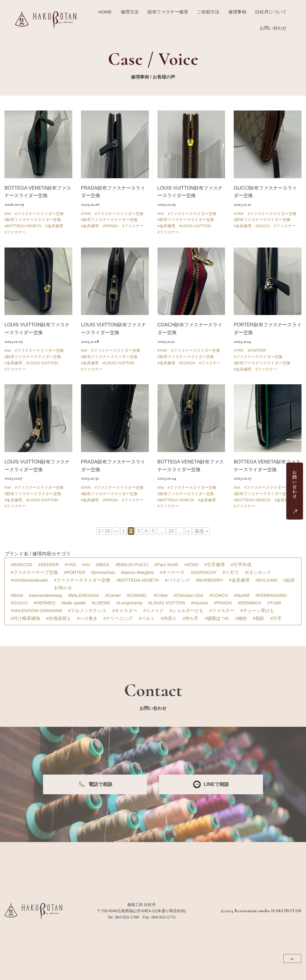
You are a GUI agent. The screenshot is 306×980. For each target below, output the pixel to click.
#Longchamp (129, 603)
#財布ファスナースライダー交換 (33, 220)
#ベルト (147, 618)
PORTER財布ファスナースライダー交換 (267, 329)
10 (171, 531)
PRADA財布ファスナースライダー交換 (113, 192)
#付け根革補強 (25, 618)
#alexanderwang (45, 595)
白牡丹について (271, 12)
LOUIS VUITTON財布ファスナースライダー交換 (190, 192)
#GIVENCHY (204, 572)
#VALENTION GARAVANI (36, 610)
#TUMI (274, 603)
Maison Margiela (137, 572)
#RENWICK (250, 603)
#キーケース (172, 572)
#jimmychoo (103, 572)
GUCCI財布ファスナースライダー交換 (265, 192)
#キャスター (125, 610)
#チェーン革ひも (257, 610)
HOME (105, 12)
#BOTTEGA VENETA (23, 226)
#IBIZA (102, 565)
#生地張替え (58, 618)
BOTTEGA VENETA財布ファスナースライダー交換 (38, 192)
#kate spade (74, 603)
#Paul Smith (166, 565)
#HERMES (45, 603)
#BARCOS (22, 565)
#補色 (241, 618)
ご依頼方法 (208, 12)
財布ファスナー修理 (168, 12)
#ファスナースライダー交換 (39, 214)
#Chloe (161, 595)
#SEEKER (49, 565)
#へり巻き (87, 618)
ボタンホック (258, 572)
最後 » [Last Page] (201, 531)
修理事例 (237, 12)
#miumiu (199, 603)
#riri (8, 214)
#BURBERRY (209, 580)
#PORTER (257, 350)
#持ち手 (191, 618)
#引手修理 (215, 565)
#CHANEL (137, 595)
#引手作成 (241, 565)
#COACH (187, 363)
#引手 (276, 618)
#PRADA (110, 226)
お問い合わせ (273, 28)
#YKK (86, 214)
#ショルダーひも (187, 610)
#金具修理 (54, 226)
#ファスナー (15, 232)
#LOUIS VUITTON (195, 226)
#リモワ (231, 572)
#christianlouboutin (29, 580)
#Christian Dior (188, 595)
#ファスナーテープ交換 (34, 572)
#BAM (17, 595)
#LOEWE (101, 603)
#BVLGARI (266, 580)
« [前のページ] (116, 531)
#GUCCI (263, 226)
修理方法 (130, 12)
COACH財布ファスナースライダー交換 (190, 329)
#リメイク (153, 610)
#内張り (169, 618)
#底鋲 (258, 618)
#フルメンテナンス (87, 610)
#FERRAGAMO (271, 595)
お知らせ (63, 587)
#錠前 (289, 580)
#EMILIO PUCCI (132, 565)
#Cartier (113, 595)
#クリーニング (118, 618)
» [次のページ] (188, 531)
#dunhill (242, 595)
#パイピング (177, 580)
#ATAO (191, 565)
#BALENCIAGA (83, 595)
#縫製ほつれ (217, 618)
